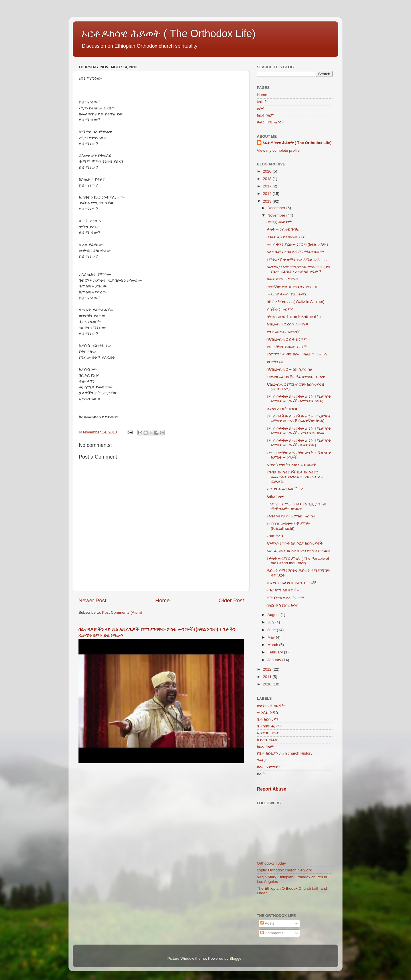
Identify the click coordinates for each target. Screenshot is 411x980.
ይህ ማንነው (276, 362)
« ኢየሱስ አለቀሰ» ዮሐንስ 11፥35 (292, 583)
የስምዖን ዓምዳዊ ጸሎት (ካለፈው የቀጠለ (297, 354)
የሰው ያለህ (275, 536)
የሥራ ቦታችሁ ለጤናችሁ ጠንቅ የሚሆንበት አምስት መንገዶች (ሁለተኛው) (299, 443)
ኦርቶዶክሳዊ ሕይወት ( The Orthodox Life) (168, 34)
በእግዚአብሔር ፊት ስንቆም (287, 339)
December (277, 208)
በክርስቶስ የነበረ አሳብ (283, 605)
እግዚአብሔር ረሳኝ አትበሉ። (287, 324)
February (276, 652)
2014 (268, 194)
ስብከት (262, 102)
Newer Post (92, 600)
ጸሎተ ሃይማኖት (269, 767)
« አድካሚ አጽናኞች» (283, 590)
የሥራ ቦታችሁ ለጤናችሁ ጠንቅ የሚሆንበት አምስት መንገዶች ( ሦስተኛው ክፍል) (299, 431)
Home (162, 600)
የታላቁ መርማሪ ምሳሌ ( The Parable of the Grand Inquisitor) (298, 561)
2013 (268, 201)
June (272, 630)
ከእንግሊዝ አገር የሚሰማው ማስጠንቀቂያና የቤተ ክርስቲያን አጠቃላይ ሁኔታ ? (298, 269)
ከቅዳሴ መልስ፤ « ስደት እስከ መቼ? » (294, 317)
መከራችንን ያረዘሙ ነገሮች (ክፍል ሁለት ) (297, 244)
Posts (267, 923)
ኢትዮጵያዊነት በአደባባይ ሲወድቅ (291, 465)
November (277, 215)
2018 (268, 179)
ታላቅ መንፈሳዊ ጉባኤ (283, 229)
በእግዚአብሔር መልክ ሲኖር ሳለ (289, 369)
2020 (268, 171)
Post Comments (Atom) (122, 612)
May (272, 637)
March (273, 645)
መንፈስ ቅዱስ (267, 712)
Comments (272, 933)
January (275, 660)
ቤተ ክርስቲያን (268, 719)
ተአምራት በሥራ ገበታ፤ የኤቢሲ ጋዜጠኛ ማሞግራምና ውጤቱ (297, 506)
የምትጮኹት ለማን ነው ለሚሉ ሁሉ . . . (297, 260)
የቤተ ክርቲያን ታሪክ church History (285, 753)
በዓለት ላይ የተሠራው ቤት (286, 237)
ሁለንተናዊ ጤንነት (271, 122)
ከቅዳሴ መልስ (267, 740)
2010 (268, 684)
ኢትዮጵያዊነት (268, 733)
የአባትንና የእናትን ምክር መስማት (291, 516)
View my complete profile (278, 150)
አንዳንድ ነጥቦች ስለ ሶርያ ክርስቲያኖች (295, 543)
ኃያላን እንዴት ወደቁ (282, 409)
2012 (268, 669)
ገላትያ (262, 760)
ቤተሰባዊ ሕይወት (270, 726)
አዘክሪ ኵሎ (275, 496)
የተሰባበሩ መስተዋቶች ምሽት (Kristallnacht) (288, 526)
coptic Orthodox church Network (284, 870)
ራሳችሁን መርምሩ (280, 309)
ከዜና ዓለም (265, 115)
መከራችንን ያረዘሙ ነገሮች (287, 347)
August (274, 615)
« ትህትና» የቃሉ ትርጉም (285, 598)
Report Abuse (272, 789)
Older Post (231, 600)
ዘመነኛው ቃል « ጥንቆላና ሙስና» (292, 287)
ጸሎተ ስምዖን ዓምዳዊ (283, 279)
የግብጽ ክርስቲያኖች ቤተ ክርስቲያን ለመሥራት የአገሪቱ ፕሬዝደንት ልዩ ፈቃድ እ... (295, 477)
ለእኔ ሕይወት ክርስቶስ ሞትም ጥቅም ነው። (299, 551)
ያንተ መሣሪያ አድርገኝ (283, 332)
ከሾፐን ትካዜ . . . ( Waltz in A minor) (296, 302)
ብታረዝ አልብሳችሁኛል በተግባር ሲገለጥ (296, 377)
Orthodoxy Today (271, 863)
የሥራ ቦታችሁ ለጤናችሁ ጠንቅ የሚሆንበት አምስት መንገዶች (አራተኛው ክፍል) (299, 418)
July (271, 622)
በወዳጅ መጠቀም (279, 222)
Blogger (236, 958)
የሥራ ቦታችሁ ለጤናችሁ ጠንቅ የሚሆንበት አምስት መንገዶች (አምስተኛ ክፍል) (299, 399)
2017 (268, 186)
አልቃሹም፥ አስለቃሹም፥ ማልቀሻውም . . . (299, 252)
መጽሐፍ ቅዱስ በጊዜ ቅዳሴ (287, 294)
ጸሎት (261, 108)
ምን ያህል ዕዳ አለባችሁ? (285, 489)
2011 (268, 677)
